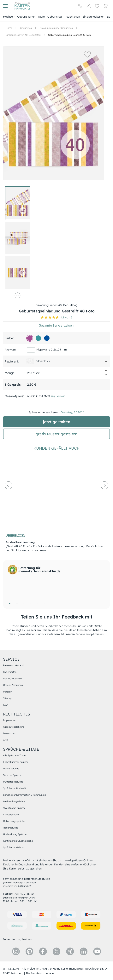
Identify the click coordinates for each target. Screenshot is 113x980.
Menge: (10, 373)
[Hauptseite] (22, 6)
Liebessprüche (11, 815)
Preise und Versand (13, 665)
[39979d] (38, 338)
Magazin (8, 692)
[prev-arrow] (9, 494)
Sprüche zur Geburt (13, 847)
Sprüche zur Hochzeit (14, 788)
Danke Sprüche (11, 769)
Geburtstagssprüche (14, 821)
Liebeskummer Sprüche (16, 762)
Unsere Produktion (13, 685)
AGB (6, 740)
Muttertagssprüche (13, 782)
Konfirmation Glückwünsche (18, 841)
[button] (83, 54)
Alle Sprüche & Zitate (14, 755)
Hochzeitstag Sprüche (15, 834)
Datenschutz (10, 733)
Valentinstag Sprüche (14, 808)
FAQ (5, 705)
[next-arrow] (104, 494)
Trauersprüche (11, 828)
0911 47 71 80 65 (24, 894)
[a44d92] (30, 338)
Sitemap (7, 698)
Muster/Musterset (13, 678)
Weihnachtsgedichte (14, 801)
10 (72, 604)
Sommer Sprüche (12, 775)
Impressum (9, 720)
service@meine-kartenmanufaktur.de (27, 879)
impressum (11, 969)
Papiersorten (10, 672)
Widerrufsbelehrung (14, 727)
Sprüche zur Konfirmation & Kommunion (24, 795)
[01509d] (47, 338)
